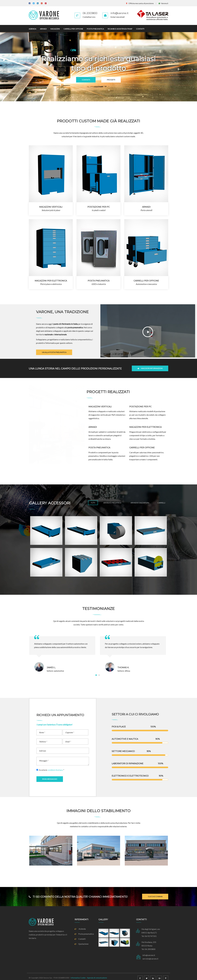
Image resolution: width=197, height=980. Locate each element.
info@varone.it (119, 13)
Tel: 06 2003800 (148, 949)
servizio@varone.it (150, 959)
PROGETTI (117, 80)
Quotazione (82, 944)
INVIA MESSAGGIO (50, 779)
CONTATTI (80, 80)
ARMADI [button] (43, 29)
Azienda (80, 929)
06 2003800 (90, 13)
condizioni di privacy (55, 770)
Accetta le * (50, 770)
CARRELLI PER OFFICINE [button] (73, 29)
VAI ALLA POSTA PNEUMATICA (54, 352)
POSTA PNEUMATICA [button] (95, 29)
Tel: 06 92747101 (149, 936)
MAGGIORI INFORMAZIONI (150, 368)
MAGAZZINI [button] (55, 29)
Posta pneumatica (84, 934)
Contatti (80, 939)
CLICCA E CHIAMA (155, 897)
